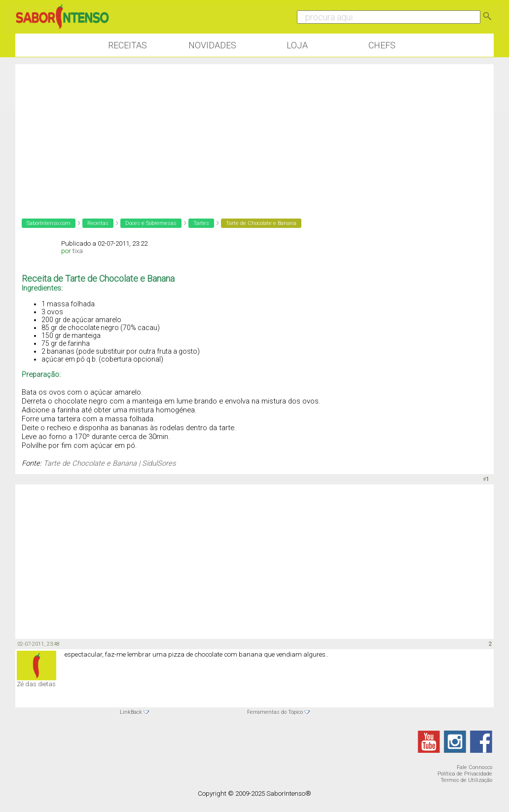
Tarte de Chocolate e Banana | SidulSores (109, 463)
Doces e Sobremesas (151, 223)
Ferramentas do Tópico (275, 712)
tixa (78, 251)
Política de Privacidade (465, 774)
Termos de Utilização (466, 780)
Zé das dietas (36, 684)
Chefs (382, 45)
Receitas (127, 45)
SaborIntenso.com (49, 223)
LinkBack (131, 712)
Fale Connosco (474, 767)
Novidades (212, 45)
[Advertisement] (254, 133)
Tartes (201, 223)
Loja (297, 45)
